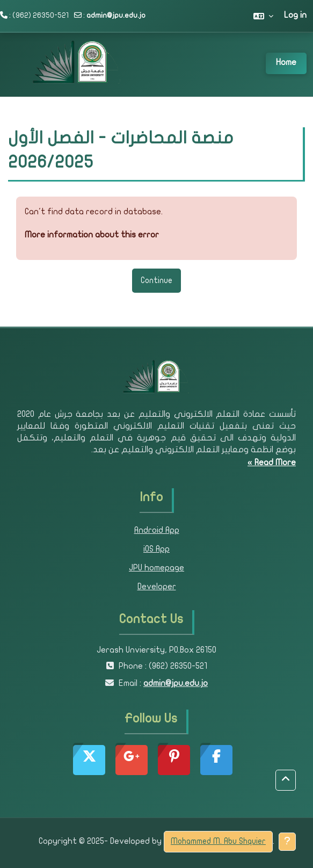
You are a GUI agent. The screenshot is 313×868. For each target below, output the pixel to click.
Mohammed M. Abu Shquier (218, 842)
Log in (295, 16)
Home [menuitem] (286, 63)
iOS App (156, 549)
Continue (156, 281)
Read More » (272, 463)
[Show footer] (287, 842)
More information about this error (92, 235)
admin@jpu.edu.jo (116, 16)
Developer (157, 587)
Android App (157, 531)
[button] (263, 16)
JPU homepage (156, 568)
